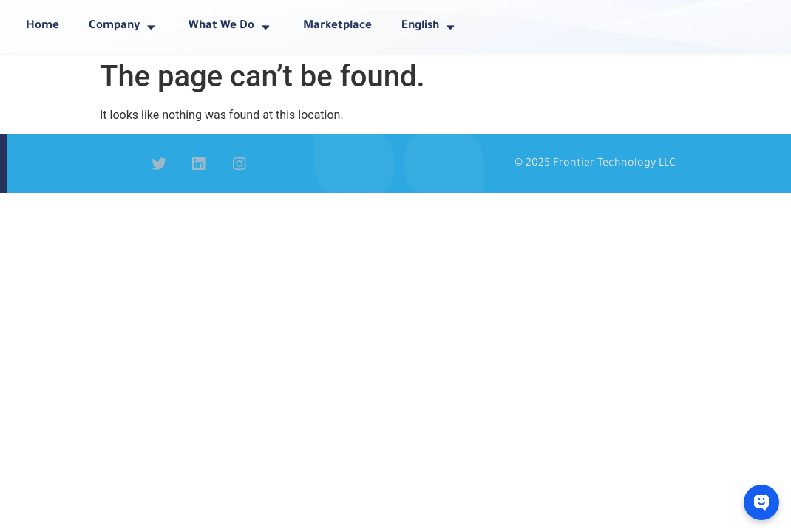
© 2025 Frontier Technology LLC (595, 164)
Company (124, 27)
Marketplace (337, 26)
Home (43, 26)
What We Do (231, 27)
